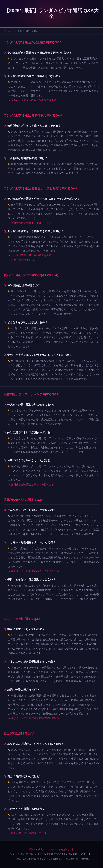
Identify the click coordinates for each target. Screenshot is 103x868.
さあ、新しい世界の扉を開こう (29, 833)
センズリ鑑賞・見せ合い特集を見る (31, 255)
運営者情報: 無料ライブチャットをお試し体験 (52, 849)
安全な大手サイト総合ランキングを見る (34, 100)
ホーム (7, 31)
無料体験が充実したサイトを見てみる (32, 485)
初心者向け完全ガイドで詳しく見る (31, 223)
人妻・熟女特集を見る (24, 260)
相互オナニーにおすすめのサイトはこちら (35, 571)
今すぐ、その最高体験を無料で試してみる (35, 718)
